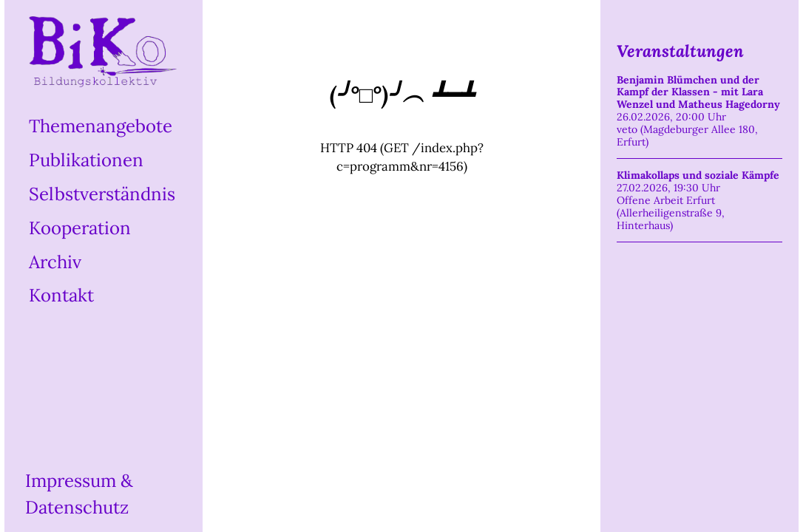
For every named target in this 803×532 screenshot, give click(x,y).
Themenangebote (101, 126)
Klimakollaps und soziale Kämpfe (698, 175)
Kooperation (80, 228)
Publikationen (86, 160)
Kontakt (61, 295)
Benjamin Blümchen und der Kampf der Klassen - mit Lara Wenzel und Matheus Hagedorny (698, 92)
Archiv (55, 261)
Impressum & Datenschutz (79, 494)
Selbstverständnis (102, 194)
